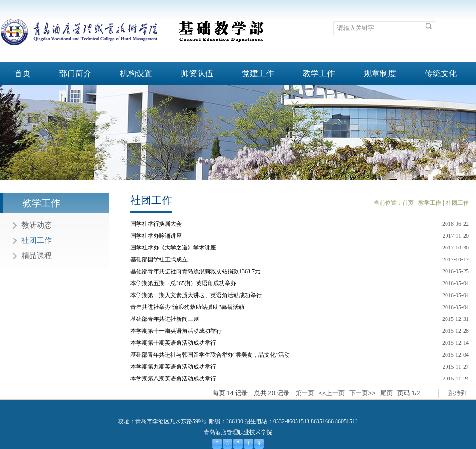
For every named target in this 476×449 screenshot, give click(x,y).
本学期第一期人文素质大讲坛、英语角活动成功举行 (196, 295)
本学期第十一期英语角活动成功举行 (176, 331)
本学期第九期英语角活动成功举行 (173, 367)
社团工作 (457, 203)
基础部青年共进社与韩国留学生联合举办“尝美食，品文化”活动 (210, 355)
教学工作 (430, 203)
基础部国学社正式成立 (159, 259)
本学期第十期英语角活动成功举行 (173, 343)
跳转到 (459, 393)
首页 (408, 203)
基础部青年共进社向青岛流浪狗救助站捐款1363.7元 (195, 271)
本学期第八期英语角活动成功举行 (173, 379)
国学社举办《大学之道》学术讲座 (173, 248)
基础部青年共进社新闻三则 (165, 319)
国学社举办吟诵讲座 (156, 236)
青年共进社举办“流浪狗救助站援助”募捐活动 (187, 307)
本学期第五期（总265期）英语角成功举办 (183, 283)
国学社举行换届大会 (156, 224)
